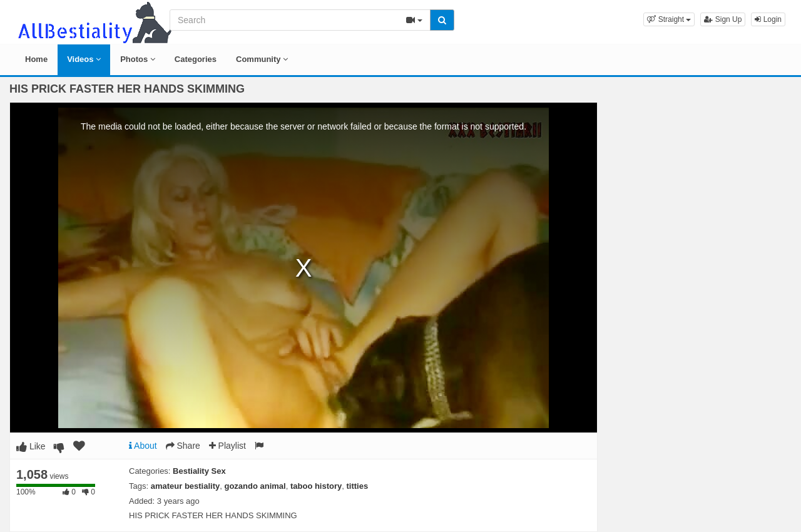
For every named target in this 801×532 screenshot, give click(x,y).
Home (36, 59)
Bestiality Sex (199, 471)
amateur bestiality (186, 486)
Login (768, 19)
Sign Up (723, 19)
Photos (138, 59)
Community (262, 59)
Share (183, 446)
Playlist (227, 446)
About (143, 446)
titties (358, 486)
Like (31, 446)
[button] (669, 19)
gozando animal (255, 486)
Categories (196, 59)
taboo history (316, 486)
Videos (84, 59)
